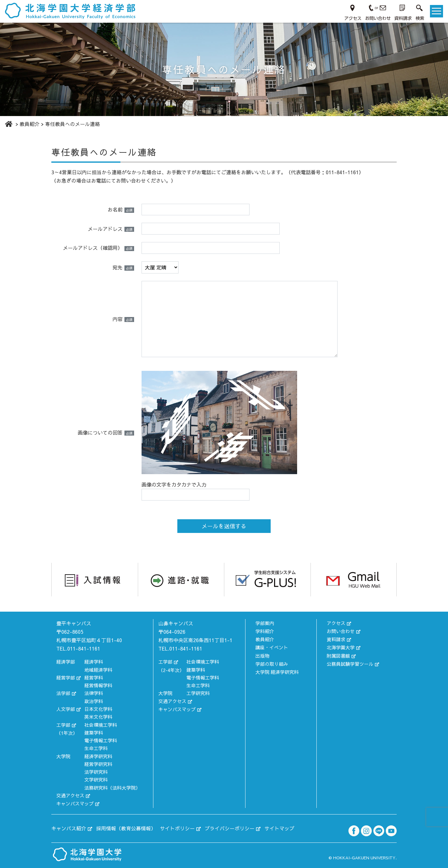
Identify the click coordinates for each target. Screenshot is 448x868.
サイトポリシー (177, 828)
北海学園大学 (341, 646)
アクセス (336, 623)
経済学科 (94, 662)
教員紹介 (265, 639)
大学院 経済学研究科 (277, 670)
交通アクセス (70, 795)
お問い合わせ (341, 631)
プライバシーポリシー (230, 828)
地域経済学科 (98, 670)
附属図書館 (338, 654)
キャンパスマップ (75, 803)
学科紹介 (265, 631)
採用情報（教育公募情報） (126, 828)
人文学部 (66, 709)
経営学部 (66, 677)
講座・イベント (272, 646)
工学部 (63, 724)
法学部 (63, 693)
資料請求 (336, 639)
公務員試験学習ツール (350, 662)
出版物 (262, 654)
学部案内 (265, 623)
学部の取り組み (272, 662)
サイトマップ (279, 828)
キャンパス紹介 (69, 828)
